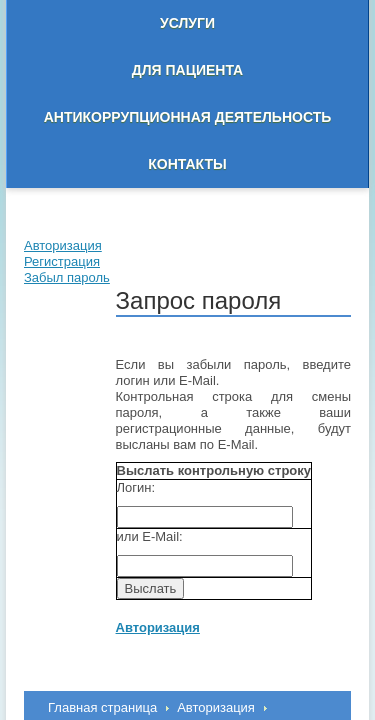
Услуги (187, 23)
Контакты (187, 164)
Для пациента (187, 70)
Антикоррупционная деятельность (188, 117)
